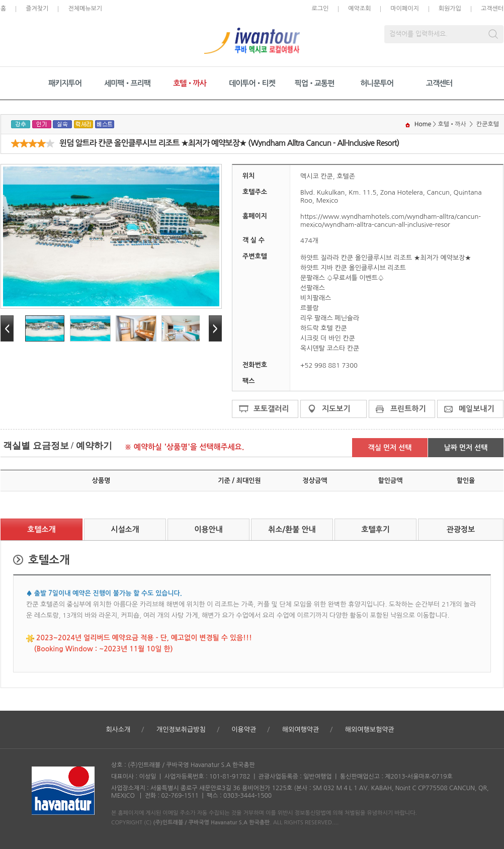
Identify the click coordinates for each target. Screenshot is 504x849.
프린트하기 (408, 409)
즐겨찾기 (37, 9)
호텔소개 (41, 529)
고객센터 (492, 9)
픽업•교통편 (315, 83)
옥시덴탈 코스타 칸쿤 (330, 348)
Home (423, 124)
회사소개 (118, 730)
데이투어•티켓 (252, 83)
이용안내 (208, 529)
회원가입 (450, 9)
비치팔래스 (316, 298)
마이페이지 (404, 9)
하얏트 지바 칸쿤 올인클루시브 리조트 (353, 268)
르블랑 (310, 308)
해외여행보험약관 (370, 730)
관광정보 (461, 529)
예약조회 (359, 9)
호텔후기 (375, 529)
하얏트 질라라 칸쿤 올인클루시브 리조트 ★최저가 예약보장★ (386, 258)
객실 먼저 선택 (390, 448)
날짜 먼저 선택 (466, 448)
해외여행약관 (301, 730)
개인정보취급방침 (181, 730)
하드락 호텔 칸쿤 (324, 328)
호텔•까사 (190, 83)
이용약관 (244, 730)
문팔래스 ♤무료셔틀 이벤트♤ (342, 278)
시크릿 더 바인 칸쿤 (328, 338)
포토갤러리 (271, 409)
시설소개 (125, 529)
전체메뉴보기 (85, 9)
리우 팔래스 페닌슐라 (330, 318)
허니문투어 (377, 83)
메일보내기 (477, 409)
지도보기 (336, 409)
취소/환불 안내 (292, 529)
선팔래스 (313, 288)
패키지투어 (65, 83)
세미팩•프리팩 (127, 83)
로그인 (320, 9)
